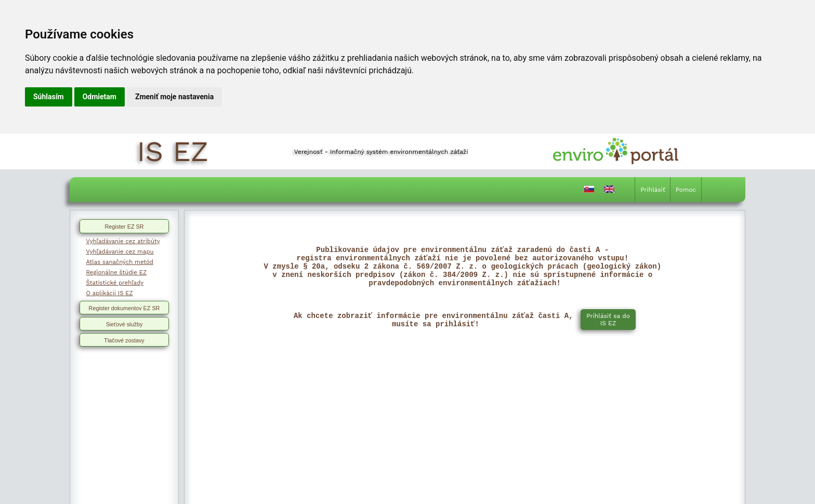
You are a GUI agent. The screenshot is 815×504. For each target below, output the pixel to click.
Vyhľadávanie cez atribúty (123, 241)
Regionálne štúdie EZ (117, 272)
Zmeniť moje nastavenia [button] (174, 97)
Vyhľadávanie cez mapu (120, 251)
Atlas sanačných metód (120, 262)
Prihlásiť (653, 190)
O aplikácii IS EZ (110, 293)
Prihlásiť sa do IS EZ (608, 329)
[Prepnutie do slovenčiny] (589, 191)
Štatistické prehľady (115, 283)
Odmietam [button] (100, 97)
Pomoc (686, 190)
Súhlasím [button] (49, 97)
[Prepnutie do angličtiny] (609, 191)
